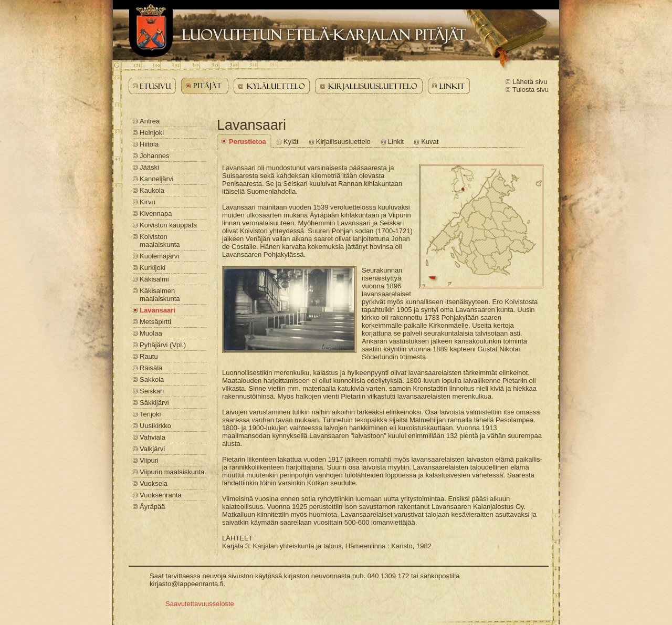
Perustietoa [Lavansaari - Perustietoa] (248, 142)
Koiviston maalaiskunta (160, 241)
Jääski (149, 167)
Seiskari (152, 391)
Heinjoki (152, 133)
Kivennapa (156, 213)
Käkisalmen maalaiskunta (160, 295)
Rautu (149, 356)
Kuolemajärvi (159, 256)
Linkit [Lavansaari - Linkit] (396, 142)
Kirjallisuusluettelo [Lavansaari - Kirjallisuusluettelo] (343, 142)
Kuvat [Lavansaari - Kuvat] (430, 142)
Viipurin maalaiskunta (172, 472)
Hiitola (149, 144)
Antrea (150, 121)
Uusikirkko (155, 426)
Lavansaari (157, 310)
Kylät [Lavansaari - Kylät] (291, 142)
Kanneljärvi (156, 179)
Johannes (154, 156)
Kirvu (148, 202)
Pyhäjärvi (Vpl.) (163, 345)
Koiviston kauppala (168, 225)
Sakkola (152, 379)
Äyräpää (152, 507)
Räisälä (151, 368)
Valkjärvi (152, 449)
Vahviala (153, 437)
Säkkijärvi (154, 403)
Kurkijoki (153, 268)
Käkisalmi (154, 279)
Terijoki (150, 414)
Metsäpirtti (155, 322)
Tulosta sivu (531, 90)
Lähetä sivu (530, 82)
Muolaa (151, 333)
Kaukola (152, 190)
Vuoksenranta (161, 495)
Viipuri (149, 460)
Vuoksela (154, 483)
